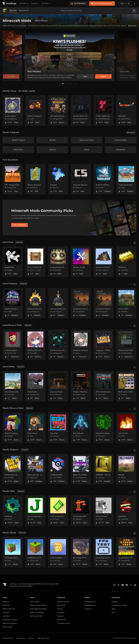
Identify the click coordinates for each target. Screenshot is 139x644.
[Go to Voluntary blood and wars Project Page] (35, 303)
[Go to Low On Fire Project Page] (126, 428)
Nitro (113, 613)
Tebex (114, 609)
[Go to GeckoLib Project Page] (13, 511)
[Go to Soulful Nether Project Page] (13, 110)
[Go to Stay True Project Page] (58, 428)
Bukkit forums (62, 620)
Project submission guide (38, 605)
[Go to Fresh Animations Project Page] (13, 428)
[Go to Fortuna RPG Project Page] (126, 303)
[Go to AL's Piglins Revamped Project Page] (58, 110)
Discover (13, 10)
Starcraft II (6, 616)
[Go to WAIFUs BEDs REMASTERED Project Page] (35, 345)
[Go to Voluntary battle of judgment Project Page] (58, 303)
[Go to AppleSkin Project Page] (126, 511)
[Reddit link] (135, 585)
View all (19, 242)
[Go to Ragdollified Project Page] (13, 262)
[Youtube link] (123, 585)
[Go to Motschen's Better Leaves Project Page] (104, 428)
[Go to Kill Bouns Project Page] (126, 262)
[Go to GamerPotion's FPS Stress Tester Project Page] (126, 552)
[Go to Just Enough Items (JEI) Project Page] (35, 511)
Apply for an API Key (37, 613)
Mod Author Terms (43, 638)
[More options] (135, 3)
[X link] (131, 585)
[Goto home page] (10, 3)
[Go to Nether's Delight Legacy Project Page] (35, 110)
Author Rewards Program (38, 609)
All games (6, 602)
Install (103, 76)
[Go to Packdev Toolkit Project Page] (81, 262)
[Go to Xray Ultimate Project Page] (81, 428)
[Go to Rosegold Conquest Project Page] (81, 345)
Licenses (31, 638)
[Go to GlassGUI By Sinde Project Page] (126, 345)
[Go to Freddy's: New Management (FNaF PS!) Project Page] (81, 386)
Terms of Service (8, 638)
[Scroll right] (135, 243)
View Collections (20, 225)
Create (35, 3)
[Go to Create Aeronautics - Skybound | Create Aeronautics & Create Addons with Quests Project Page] (126, 179)
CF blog (60, 609)
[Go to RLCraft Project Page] (126, 469)
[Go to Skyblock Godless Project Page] (104, 179)
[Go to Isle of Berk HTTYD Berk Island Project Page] (81, 552)
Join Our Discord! (63, 602)
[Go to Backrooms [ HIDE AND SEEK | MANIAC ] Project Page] (126, 386)
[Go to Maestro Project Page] (58, 179)
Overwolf (115, 602)
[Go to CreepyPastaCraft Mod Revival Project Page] (58, 262)
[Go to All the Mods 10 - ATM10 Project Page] (13, 469)
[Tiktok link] (118, 585)
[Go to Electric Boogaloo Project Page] (35, 179)
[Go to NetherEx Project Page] (126, 110)
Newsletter (61, 613)
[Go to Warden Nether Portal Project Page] (81, 110)
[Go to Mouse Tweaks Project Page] (104, 511)
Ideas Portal (61, 605)
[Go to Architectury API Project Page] (81, 511)
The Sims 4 (6, 613)
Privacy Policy (21, 638)
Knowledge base (90, 602)
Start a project (35, 602)
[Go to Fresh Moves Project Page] (35, 428)
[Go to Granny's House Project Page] (58, 386)
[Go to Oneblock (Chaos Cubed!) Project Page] (13, 552)
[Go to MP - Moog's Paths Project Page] (13, 179)
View (85, 76)
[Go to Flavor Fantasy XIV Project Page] (35, 262)
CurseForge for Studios (119, 605)
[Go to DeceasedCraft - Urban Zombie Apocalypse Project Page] (35, 469)
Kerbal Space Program (10, 620)
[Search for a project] (96, 11)
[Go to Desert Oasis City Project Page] (13, 386)
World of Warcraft (9, 609)
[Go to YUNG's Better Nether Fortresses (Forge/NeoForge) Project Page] (104, 110)
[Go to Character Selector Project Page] (81, 179)
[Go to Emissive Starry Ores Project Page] (58, 345)
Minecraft (6, 605)
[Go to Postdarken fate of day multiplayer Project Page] (81, 303)
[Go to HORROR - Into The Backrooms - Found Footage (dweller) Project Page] (104, 469)
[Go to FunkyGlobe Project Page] (35, 386)
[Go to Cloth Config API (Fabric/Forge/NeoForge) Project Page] (58, 511)
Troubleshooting (90, 605)
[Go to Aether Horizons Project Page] (13, 303)
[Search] (134, 11)
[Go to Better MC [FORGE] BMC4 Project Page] (81, 469)
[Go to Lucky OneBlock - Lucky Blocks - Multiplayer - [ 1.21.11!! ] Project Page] (58, 552)
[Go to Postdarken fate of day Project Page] (104, 303)
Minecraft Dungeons (10, 623)
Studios (46, 3)
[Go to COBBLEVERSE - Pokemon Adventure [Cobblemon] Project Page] (58, 469)
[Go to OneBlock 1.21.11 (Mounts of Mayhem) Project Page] (35, 552)
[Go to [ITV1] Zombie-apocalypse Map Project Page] (104, 386)
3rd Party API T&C (36, 616)
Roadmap (60, 616)
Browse (24, 3)
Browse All (24, 10)
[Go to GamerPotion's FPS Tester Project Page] (104, 552)
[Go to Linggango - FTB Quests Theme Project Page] (104, 345)
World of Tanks (8, 627)
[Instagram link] (114, 585)
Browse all (131, 132)
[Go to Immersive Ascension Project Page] (104, 262)
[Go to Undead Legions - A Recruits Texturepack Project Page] (13, 345)
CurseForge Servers (64, 623)
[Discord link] (127, 585)
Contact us (88, 609)
